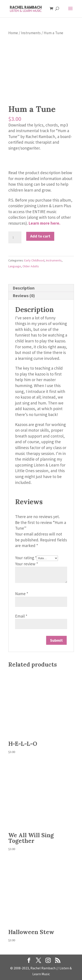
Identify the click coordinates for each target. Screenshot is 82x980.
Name (22, 594)
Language (15, 266)
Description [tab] (24, 288)
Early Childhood (34, 260)
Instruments (31, 33)
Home (13, 33)
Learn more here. (44, 223)
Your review (27, 564)
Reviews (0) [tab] (24, 296)
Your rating (26, 558)
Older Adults (31, 266)
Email (21, 616)
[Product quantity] (15, 237)
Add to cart (40, 236)
